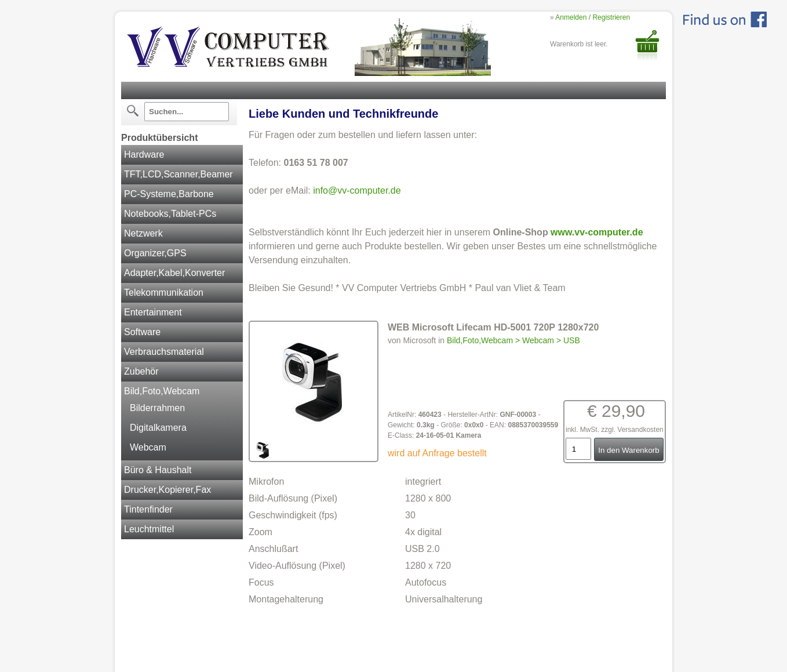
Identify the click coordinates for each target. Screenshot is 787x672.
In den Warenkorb (628, 450)
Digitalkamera (158, 428)
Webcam (148, 447)
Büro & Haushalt (158, 470)
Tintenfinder (148, 509)
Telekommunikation (164, 293)
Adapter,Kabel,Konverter (174, 273)
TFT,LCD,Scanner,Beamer (178, 174)
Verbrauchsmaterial (164, 352)
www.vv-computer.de (597, 232)
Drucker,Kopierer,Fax (167, 490)
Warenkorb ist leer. (579, 44)
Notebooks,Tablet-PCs (170, 214)
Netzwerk (143, 233)
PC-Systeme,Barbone (169, 194)
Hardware (144, 155)
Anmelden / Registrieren (593, 17)
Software (142, 332)
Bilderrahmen (157, 408)
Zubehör (141, 371)
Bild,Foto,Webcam (162, 391)
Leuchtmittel (149, 529)
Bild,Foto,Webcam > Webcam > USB (513, 340)
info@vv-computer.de (357, 190)
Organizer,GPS (155, 253)
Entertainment (153, 312)
